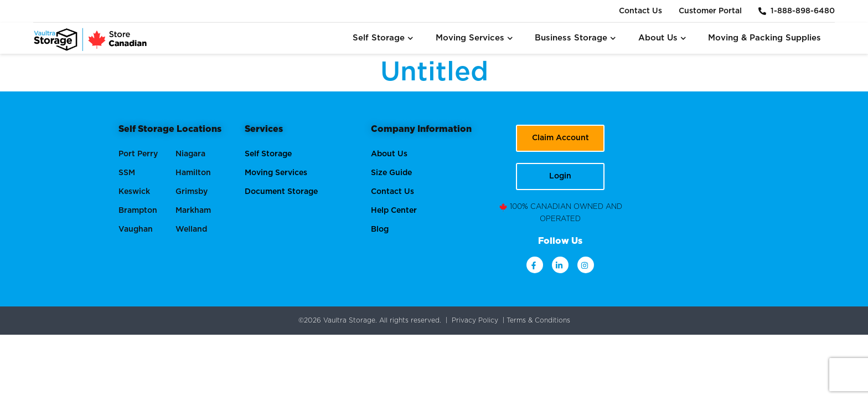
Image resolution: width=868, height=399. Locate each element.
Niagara (190, 154)
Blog (380, 229)
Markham (193, 211)
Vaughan (136, 229)
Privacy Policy (475, 320)
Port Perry (138, 154)
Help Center (394, 211)
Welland (191, 229)
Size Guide (391, 173)
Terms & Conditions (538, 320)
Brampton (138, 211)
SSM (127, 173)
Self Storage (383, 39)
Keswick (134, 192)
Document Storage (281, 192)
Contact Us (640, 11)
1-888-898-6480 (797, 11)
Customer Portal (710, 11)
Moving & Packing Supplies (764, 38)
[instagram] (586, 265)
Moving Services (474, 39)
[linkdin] (560, 265)
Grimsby (192, 192)
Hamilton (193, 173)
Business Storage (575, 39)
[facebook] (535, 265)
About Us (662, 39)
